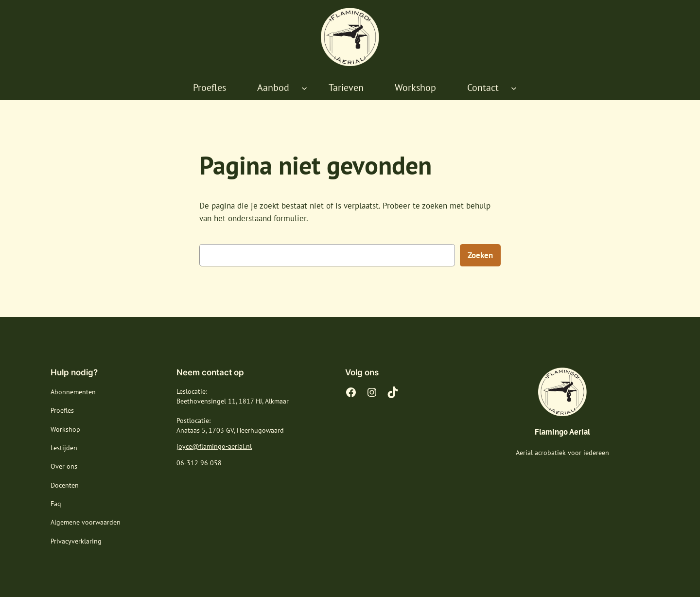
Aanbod (273, 88)
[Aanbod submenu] (304, 88)
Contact (483, 88)
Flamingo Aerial (562, 432)
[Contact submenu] (514, 88)
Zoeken (480, 255)
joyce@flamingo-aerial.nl (214, 446)
